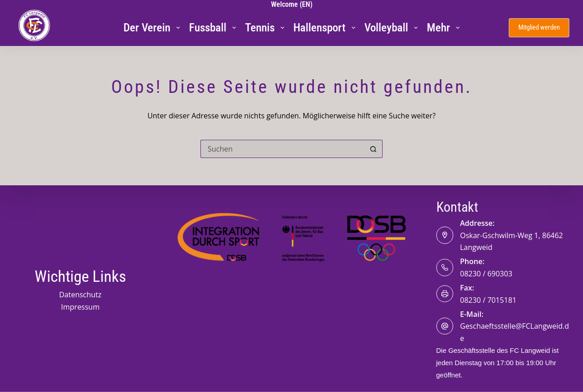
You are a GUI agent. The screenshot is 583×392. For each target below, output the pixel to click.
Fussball (214, 28)
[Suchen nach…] (282, 149)
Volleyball (393, 28)
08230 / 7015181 (488, 300)
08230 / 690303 (486, 273)
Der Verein (153, 28)
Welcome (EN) (292, 4)
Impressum (80, 306)
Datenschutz (80, 295)
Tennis (266, 28)
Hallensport (326, 28)
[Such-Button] (373, 149)
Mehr (445, 28)
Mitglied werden (539, 27)
